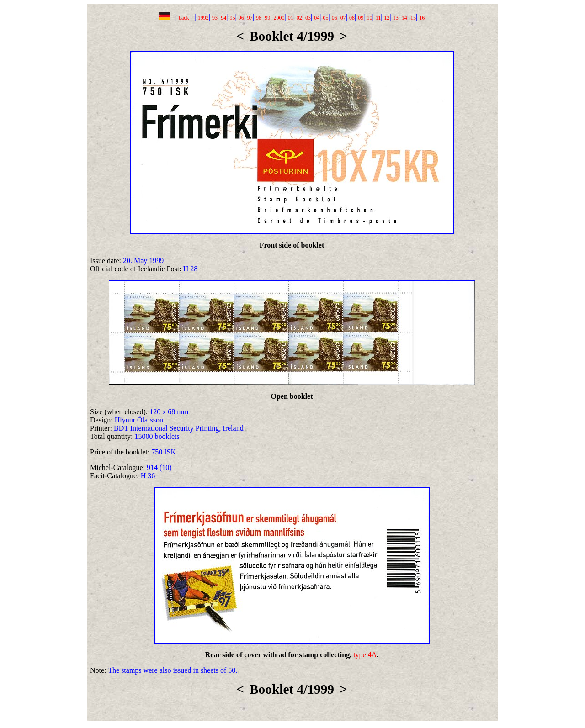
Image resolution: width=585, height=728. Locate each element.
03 (308, 18)
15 (413, 18)
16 (422, 18)
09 (361, 18)
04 (317, 18)
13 (396, 18)
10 (369, 18)
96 (241, 18)
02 (299, 18)
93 (215, 18)
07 (343, 18)
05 (325, 18)
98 (259, 18)
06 (335, 18)
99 (267, 18)
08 (352, 18)
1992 (203, 18)
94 (223, 18)
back (184, 18)
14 (404, 18)
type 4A (365, 655)
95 (232, 18)
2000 (279, 18)
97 (250, 18)
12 (387, 18)
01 (291, 18)
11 (378, 18)
